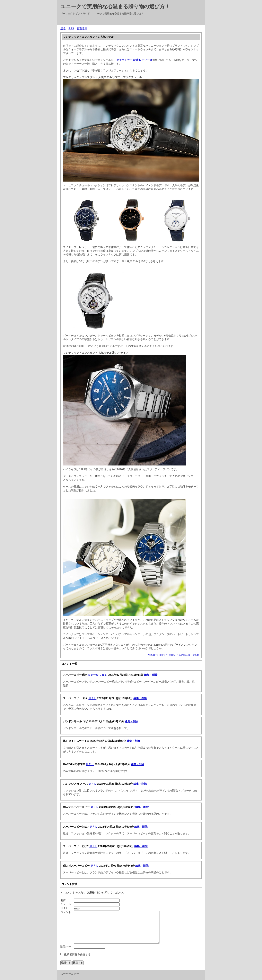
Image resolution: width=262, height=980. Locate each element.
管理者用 (82, 28)
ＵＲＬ (103, 675)
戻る (63, 28)
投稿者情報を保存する (77, 954)
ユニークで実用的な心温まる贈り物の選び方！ (115, 6)
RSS (71, 28)
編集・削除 (151, 675)
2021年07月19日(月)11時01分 (161, 655)
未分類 (196, 655)
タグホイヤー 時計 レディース (134, 60)
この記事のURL (184, 655)
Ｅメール (93, 675)
